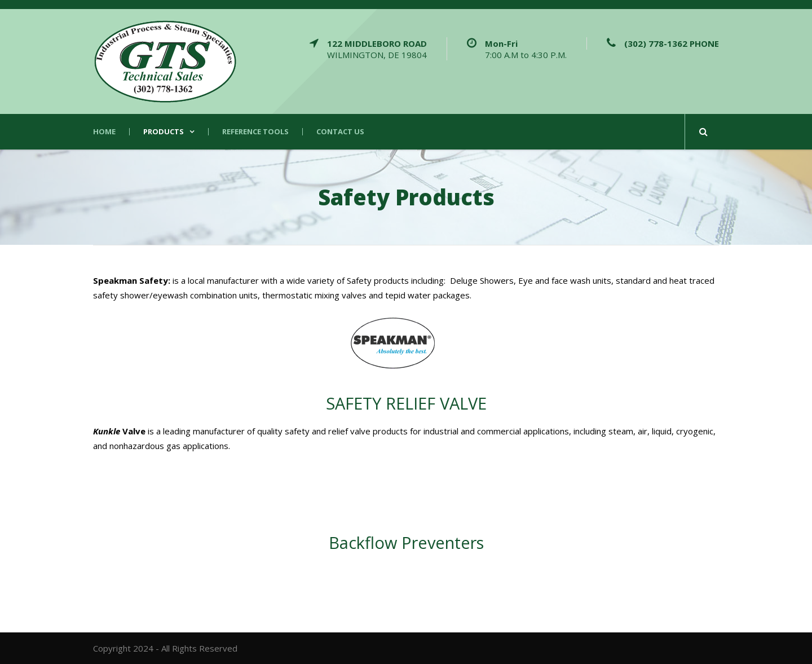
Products (164, 132)
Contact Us (340, 132)
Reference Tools (255, 132)
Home (104, 132)
